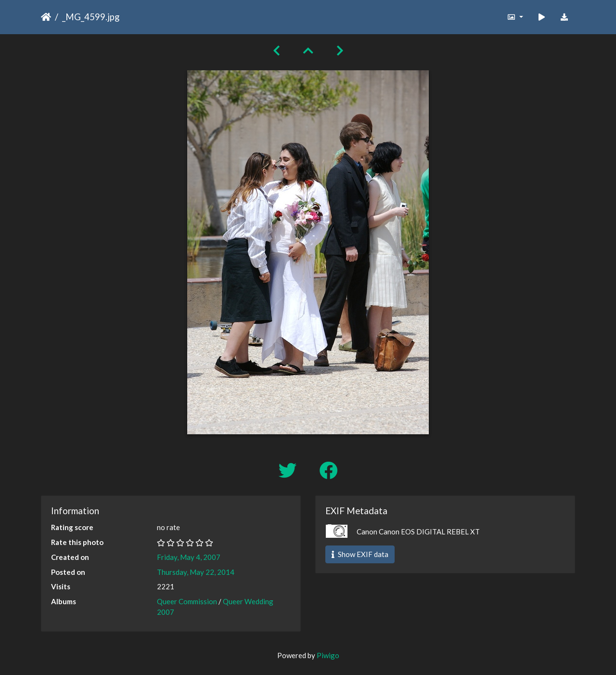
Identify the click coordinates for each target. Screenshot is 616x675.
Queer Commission (187, 601)
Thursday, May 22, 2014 (196, 572)
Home (46, 17)
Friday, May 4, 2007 (189, 557)
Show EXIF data (360, 554)
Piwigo (328, 655)
